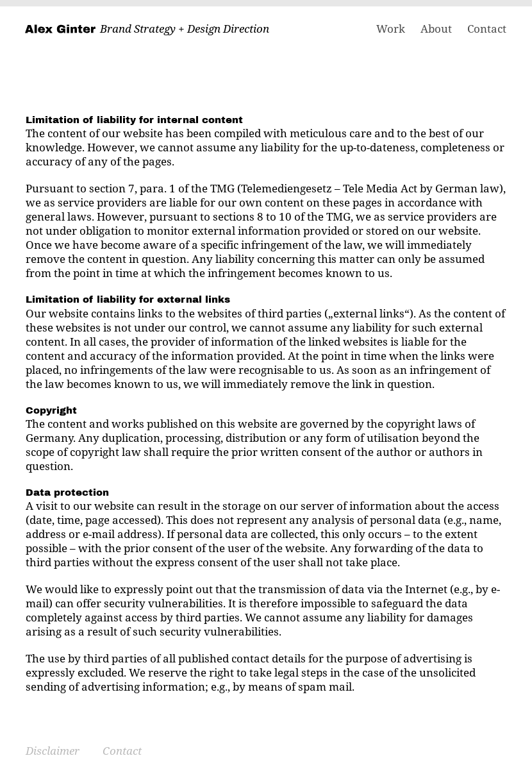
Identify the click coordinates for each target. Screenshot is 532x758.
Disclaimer (53, 751)
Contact (487, 29)
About (436, 29)
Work (391, 29)
